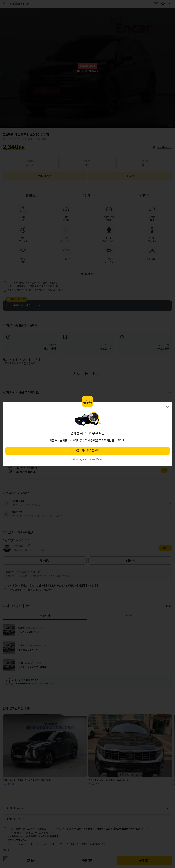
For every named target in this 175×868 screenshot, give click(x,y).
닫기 (167, 407)
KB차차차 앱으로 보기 (87, 451)
